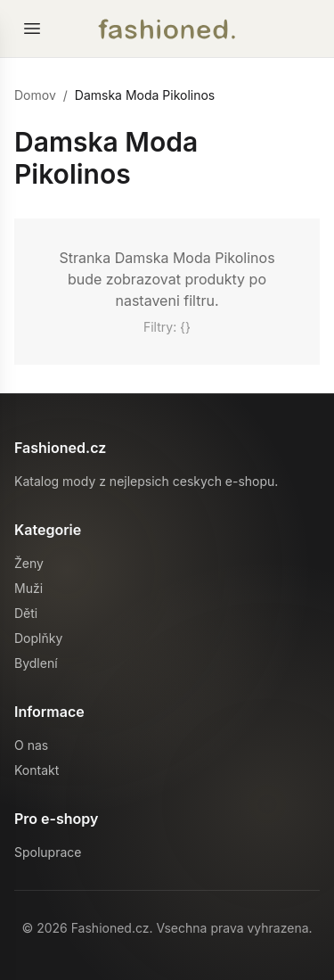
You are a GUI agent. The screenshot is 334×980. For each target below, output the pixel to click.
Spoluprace (48, 852)
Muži (29, 588)
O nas (31, 745)
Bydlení (36, 663)
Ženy (29, 563)
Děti (26, 613)
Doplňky (38, 638)
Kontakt (37, 770)
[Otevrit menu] (32, 29)
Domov (35, 95)
